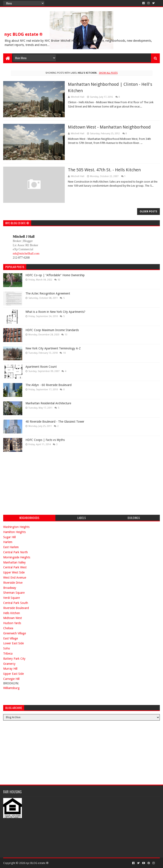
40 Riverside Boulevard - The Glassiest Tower (55, 422)
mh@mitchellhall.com (26, 254)
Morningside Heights (17, 557)
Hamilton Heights (14, 532)
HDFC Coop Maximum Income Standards (52, 330)
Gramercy (9, 664)
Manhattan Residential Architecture (48, 403)
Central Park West (15, 567)
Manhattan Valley (14, 562)
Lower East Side (13, 643)
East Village (11, 638)
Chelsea (8, 628)
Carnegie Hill (11, 679)
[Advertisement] (35, 483)
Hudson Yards (12, 623)
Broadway (10, 588)
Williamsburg (11, 688)
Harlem (8, 542)
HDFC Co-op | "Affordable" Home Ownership (55, 275)
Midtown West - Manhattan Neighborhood (109, 127)
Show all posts (108, 73)
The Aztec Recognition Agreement (48, 293)
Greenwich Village (15, 633)
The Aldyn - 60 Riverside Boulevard (48, 385)
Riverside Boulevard (16, 608)
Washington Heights (16, 527)
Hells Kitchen (12, 613)
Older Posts (148, 212)
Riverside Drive (13, 583)
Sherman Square (14, 593)
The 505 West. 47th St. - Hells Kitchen (104, 170)
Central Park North (15, 552)
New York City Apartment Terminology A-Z (53, 348)
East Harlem (11, 547)
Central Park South (16, 603)
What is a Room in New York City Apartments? (55, 312)
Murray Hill (10, 669)
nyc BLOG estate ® (23, 34)
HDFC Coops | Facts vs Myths (45, 440)
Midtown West (13, 618)
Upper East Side (13, 674)
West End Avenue (15, 578)
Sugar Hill (9, 537)
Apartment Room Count (41, 367)
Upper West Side (14, 572)
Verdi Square (11, 598)
